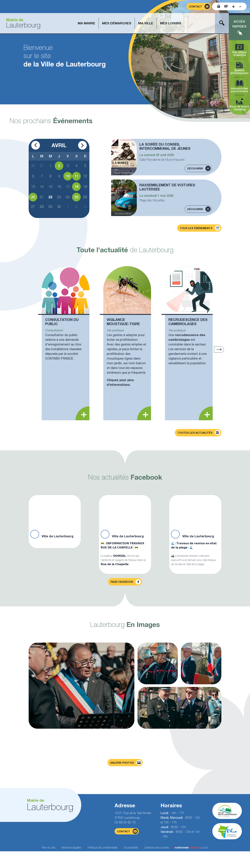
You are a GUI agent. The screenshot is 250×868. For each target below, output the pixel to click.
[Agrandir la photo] (82, 686)
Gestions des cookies (157, 847)
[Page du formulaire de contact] (199, 7)
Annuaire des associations (239, 87)
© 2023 (191, 848)
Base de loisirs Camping (239, 105)
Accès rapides (239, 24)
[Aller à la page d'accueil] (22, 23)
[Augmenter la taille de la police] (233, 6)
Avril (59, 145)
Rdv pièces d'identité (239, 50)
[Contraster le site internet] (226, 6)
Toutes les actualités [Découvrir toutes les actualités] (199, 433)
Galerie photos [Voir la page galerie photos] (126, 763)
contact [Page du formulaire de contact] (127, 831)
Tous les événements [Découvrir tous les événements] (200, 228)
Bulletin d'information (239, 68)
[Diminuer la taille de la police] (240, 6)
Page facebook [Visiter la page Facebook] (126, 582)
